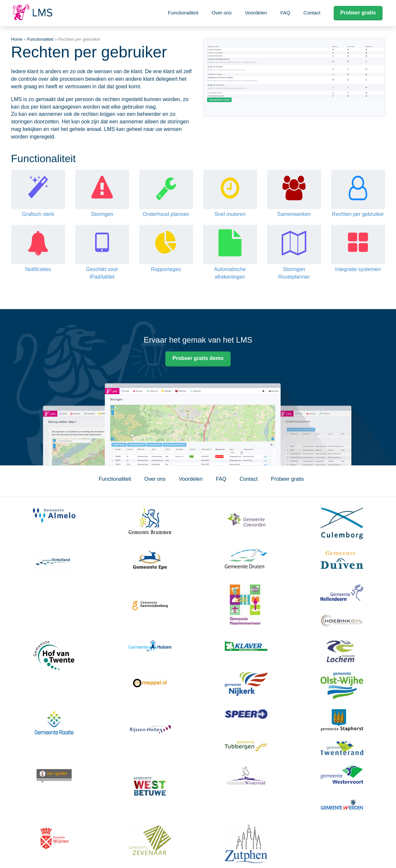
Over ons (222, 13)
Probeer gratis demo (198, 358)
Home (17, 39)
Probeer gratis (358, 13)
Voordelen (256, 13)
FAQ (285, 13)
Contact (312, 13)
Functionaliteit (183, 13)
